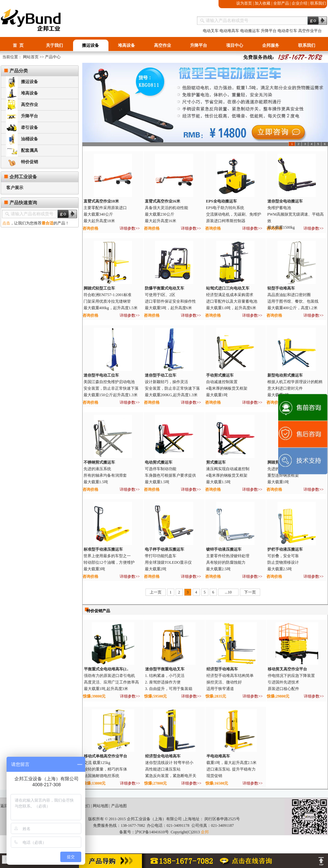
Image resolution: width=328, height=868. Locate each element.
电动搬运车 (250, 31)
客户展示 (12, 188)
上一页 (156, 592)
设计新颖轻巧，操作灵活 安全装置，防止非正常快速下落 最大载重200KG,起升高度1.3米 (172, 388)
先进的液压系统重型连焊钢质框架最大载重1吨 (283, 475)
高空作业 (163, 45)
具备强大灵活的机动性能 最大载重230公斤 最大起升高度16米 (166, 214)
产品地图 (119, 806)
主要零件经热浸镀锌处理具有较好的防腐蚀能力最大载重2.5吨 (228, 562)
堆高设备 (126, 45)
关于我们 (54, 45)
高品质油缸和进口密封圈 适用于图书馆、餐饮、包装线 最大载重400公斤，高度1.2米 (293, 301)
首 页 (18, 45)
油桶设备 (22, 139)
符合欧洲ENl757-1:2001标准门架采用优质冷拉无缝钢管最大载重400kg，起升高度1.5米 (111, 301)
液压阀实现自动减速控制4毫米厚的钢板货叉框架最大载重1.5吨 (228, 475)
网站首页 (30, 57)
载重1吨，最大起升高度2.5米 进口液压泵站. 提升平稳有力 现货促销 (232, 769)
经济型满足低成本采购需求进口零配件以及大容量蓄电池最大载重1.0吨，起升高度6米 (232, 301)
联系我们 (318, 3)
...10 (228, 592)
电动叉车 (211, 31)
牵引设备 (22, 128)
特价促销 (22, 162)
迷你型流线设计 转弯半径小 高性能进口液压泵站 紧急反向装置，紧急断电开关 (171, 769)
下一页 (250, 592)
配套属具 (22, 151)
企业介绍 (299, 3)
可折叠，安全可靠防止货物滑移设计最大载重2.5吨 (283, 562)
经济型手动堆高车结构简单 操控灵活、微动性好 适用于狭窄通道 (230, 682)
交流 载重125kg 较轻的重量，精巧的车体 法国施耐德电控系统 (106, 769)
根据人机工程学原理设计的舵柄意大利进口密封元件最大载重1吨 (295, 388)
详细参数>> (130, 228)
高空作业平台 (310, 31)
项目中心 (235, 45)
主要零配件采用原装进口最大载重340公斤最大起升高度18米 (105, 214)
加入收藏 (262, 3)
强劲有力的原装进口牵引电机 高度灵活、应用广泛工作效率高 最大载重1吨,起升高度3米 (111, 682)
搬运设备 (90, 45)
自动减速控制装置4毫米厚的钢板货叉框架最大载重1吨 (227, 388)
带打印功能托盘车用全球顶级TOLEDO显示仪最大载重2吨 (168, 562)
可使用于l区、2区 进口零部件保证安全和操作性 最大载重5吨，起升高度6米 (170, 301)
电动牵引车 (287, 31)
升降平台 (269, 31)
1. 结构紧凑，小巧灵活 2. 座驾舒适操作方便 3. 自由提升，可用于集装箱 (169, 682)
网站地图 (101, 806)
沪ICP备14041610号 (152, 832)
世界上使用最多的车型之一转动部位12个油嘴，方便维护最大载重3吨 (109, 562)
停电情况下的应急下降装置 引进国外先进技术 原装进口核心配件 (291, 682)
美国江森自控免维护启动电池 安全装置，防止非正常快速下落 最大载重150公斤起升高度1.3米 (111, 388)
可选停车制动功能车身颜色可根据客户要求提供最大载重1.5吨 (170, 475)
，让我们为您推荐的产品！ (35, 223)
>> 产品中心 (50, 57)
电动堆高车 (229, 31)
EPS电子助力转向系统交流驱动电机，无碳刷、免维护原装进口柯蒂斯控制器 (234, 214)
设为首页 (244, 3)
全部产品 (281, 3)
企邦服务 (271, 45)
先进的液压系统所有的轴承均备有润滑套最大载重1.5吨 (105, 475)
